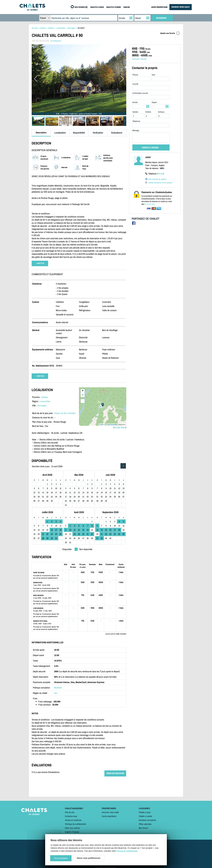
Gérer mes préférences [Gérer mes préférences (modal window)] (89, 858)
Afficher (160, 174)
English (68, 832)
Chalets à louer (145, 812)
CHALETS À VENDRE (114, 7)
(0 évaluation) (56, 41)
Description (41, 132)
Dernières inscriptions (147, 820)
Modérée (58, 688)
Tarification (98, 133)
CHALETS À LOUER (97, 7)
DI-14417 (81, 28)
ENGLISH (127, 7)
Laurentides (45, 401)
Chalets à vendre (145, 816)
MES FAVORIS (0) (81, 7)
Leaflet (102, 425)
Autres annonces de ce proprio (160, 183)
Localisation (60, 133)
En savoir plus (150, 204)
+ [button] (83, 391)
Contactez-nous (71, 816)
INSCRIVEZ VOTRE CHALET (181, 7)
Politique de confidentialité (75, 824)
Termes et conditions (73, 820)
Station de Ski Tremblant (65, 413)
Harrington (42, 405)
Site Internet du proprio (157, 179)
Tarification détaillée (139, 59)
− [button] (83, 395)
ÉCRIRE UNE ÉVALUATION (115, 773)
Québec (45, 397)
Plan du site (70, 812)
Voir (56, 693)
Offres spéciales (145, 824)
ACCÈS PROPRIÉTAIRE (159, 7)
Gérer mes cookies (72, 828)
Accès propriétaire (109, 816)
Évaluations (117, 133)
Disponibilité (79, 133)
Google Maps (120, 427)
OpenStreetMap (112, 425)
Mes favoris (143, 828)
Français (76, 832)
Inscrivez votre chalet (110, 812)
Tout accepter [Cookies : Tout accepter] (61, 858)
